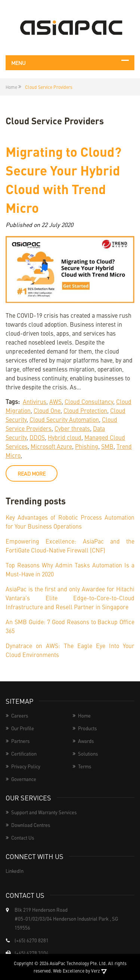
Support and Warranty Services (44, 812)
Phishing (87, 446)
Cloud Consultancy (89, 401)
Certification (24, 754)
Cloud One (47, 410)
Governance (24, 779)
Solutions (88, 754)
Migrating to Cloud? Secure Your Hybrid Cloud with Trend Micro (63, 179)
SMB (107, 446)
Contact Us (23, 838)
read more (32, 473)
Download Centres (31, 825)
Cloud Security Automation (64, 419)
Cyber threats (72, 428)
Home (84, 715)
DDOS (37, 437)
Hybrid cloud (65, 437)
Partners (20, 741)
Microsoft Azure (51, 446)
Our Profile (23, 728)
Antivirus (35, 401)
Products (87, 728)
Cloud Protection (85, 410)
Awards (86, 741)
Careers (20, 715)
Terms (85, 766)
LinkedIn (15, 871)
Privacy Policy (26, 766)
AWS (55, 401)
